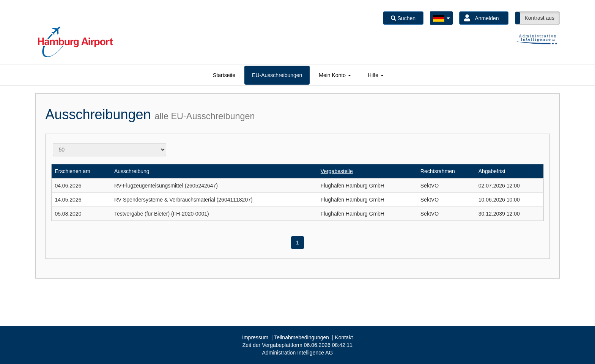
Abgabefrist (492, 171)
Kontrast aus (539, 18)
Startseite (224, 75)
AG (298, 353)
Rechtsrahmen (438, 171)
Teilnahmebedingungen (301, 337)
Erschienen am (72, 171)
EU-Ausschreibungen (277, 75)
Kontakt (344, 337)
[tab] (224, 75)
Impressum (255, 337)
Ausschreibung (132, 171)
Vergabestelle (337, 171)
